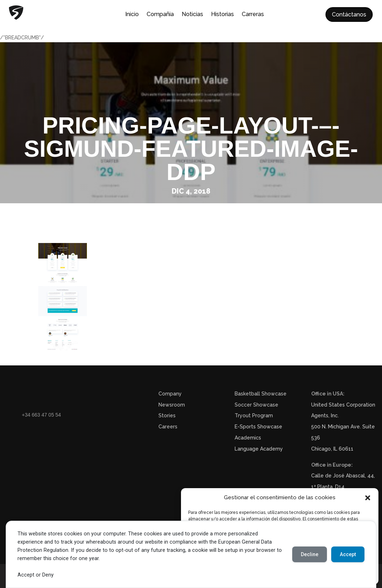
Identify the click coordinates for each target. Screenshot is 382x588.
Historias (222, 15)
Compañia (160, 15)
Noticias (192, 15)
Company (170, 394)
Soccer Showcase (256, 405)
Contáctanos (349, 14)
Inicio (132, 15)
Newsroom (172, 405)
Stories (167, 416)
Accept (348, 554)
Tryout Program (254, 416)
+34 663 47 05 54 (41, 415)
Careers (168, 427)
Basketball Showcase (261, 394)
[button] (368, 498)
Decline (310, 554)
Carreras (253, 15)
